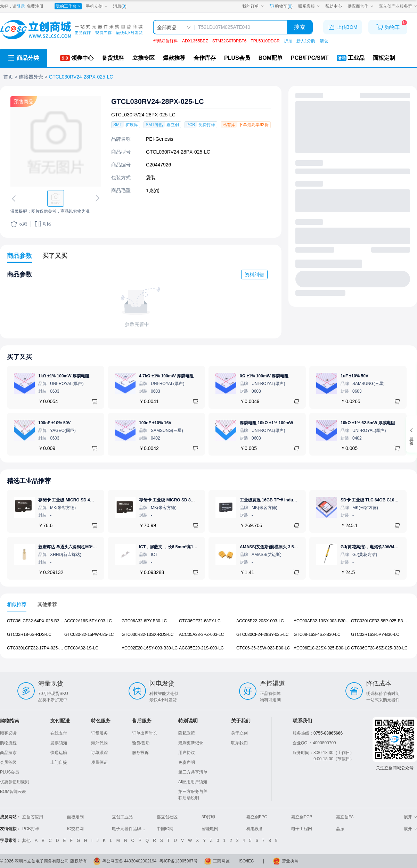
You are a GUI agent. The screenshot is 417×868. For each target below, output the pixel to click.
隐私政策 (187, 733)
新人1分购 (306, 41)
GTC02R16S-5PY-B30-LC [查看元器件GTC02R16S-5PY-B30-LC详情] (375, 634)
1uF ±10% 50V (354, 376)
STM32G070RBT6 (230, 41)
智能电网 (210, 829)
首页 (8, 77)
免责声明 (187, 762)
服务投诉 (140, 753)
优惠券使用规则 (15, 782)
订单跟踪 (99, 753)
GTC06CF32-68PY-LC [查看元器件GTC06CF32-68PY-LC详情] (200, 621)
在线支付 (59, 733)
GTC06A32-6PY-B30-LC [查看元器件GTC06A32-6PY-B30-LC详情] (144, 621)
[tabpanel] (208, 638)
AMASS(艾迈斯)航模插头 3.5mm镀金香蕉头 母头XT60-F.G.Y (297, 547)
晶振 (340, 829)
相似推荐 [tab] (17, 604)
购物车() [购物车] (281, 6)
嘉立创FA (345, 817)
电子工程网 (302, 829)
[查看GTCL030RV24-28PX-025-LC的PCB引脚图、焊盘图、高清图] (56, 141)
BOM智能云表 (13, 792)
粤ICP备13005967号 (178, 861)
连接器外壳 (31, 77)
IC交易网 (75, 829)
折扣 (288, 41)
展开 (410, 817)
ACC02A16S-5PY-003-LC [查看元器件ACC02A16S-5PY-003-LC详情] (88, 621)
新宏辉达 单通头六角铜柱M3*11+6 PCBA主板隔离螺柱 (89, 547)
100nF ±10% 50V (54, 423)
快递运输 (59, 753)
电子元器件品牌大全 (131, 829)
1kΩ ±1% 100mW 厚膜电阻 (64, 376)
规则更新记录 (191, 743)
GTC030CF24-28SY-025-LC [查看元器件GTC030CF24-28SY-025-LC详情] (262, 634)
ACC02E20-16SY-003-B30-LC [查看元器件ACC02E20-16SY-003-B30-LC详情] (150, 648)
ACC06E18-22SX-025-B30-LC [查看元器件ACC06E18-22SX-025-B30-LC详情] (322, 648)
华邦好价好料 (165, 41)
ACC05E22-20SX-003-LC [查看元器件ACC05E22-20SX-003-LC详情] (260, 621)
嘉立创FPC (257, 817)
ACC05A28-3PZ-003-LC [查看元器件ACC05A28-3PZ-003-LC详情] (201, 634)
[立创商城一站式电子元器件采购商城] (71, 30)
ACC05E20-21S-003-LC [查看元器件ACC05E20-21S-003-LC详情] (201, 648)
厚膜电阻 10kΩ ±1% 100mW (267, 423)
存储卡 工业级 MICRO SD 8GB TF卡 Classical (183, 500)
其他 (26, 841)
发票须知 (59, 743)
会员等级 (8, 762)
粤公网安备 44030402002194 (129, 861)
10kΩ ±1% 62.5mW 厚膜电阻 (368, 423)
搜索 (300, 27)
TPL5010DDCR (265, 41)
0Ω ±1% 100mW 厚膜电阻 (264, 376)
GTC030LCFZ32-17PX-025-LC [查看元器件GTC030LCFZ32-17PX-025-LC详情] (36, 648)
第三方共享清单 (193, 772)
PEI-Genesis (160, 139)
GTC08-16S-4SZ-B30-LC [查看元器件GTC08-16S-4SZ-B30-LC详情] (317, 634)
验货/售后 (141, 743)
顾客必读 (8, 733)
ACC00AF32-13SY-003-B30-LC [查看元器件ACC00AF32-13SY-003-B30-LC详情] (323, 621)
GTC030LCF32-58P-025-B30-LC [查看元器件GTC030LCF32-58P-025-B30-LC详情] (381, 621)
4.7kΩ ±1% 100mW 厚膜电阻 (166, 376)
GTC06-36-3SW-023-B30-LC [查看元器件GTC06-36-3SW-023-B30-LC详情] (263, 648)
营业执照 (290, 861)
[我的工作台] (68, 6)
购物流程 (8, 743)
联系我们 (239, 743)
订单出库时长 (145, 733)
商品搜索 (8, 753)
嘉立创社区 (167, 817)
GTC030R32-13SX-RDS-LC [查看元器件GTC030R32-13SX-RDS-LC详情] (148, 634)
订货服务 (99, 733)
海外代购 (99, 743)
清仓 (324, 41)
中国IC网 (165, 829)
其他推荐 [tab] (47, 604)
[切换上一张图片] (15, 198)
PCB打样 (31, 829)
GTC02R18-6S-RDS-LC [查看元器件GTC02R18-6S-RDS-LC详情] (29, 634)
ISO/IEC (246, 861)
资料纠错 (254, 275)
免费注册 (35, 6)
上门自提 (59, 762)
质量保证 (99, 762)
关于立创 (239, 733)
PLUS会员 (10, 772)
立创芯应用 (33, 817)
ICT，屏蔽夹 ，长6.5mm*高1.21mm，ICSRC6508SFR (190, 547)
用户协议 (187, 753)
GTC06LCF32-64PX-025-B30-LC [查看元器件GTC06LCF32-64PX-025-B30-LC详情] (38, 621)
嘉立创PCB (302, 817)
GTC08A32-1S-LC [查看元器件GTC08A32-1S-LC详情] (81, 648)
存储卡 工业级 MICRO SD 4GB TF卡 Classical (82, 500)
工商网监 (221, 861)
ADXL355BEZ (195, 41)
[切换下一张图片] (96, 198)
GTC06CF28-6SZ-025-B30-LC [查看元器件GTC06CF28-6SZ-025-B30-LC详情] (379, 648)
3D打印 (208, 817)
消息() (120, 6)
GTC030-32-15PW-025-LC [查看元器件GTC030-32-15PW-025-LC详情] (89, 634)
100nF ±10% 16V (155, 423)
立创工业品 (122, 817)
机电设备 (255, 829)
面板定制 (75, 817)
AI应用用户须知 (193, 782)
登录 (21, 6)
